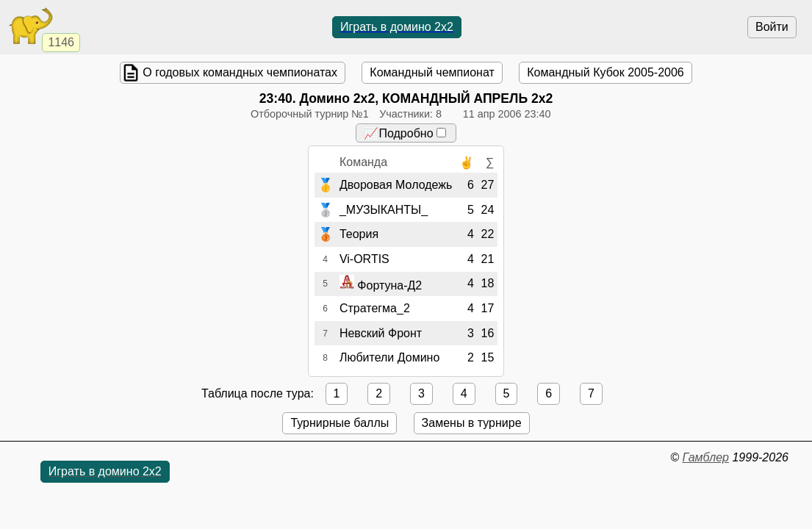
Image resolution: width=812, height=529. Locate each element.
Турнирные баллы (339, 423)
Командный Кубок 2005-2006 (606, 72)
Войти (772, 27)
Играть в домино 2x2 (397, 27)
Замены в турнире (472, 423)
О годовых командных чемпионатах (240, 72)
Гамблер (705, 457)
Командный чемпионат (432, 72)
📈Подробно (405, 133)
